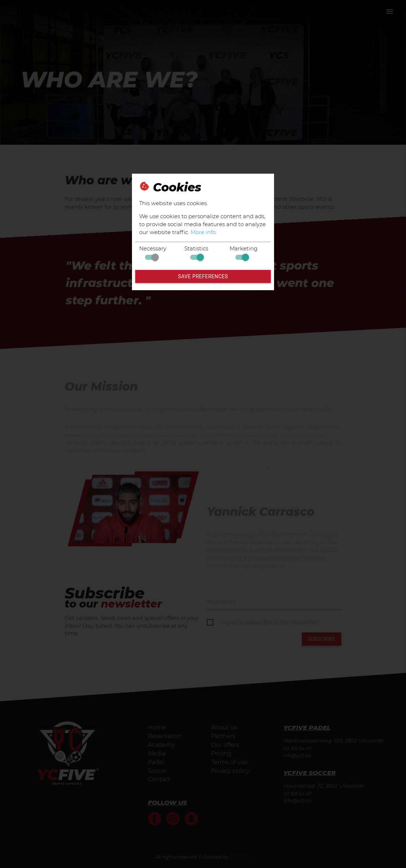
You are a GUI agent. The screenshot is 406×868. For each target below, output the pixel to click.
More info (203, 232)
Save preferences (203, 276)
